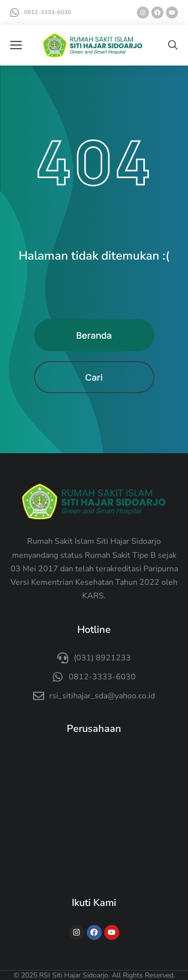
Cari (94, 377)
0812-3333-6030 (48, 12)
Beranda (94, 335)
